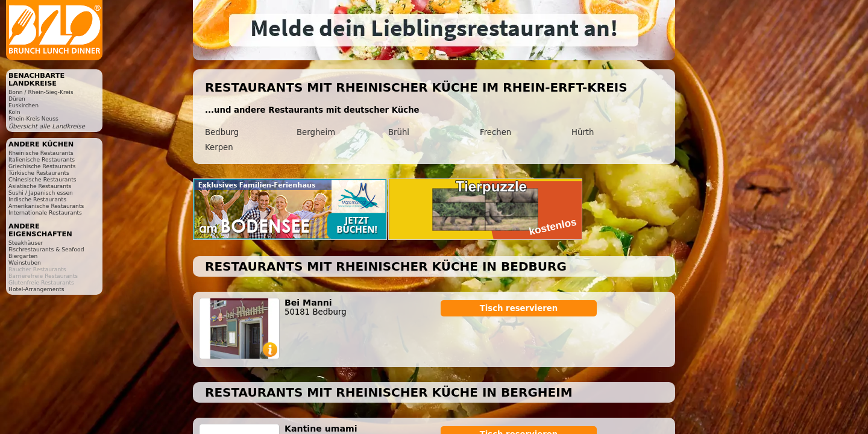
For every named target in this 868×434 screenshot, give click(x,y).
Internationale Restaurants (45, 212)
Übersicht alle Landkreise (47, 126)
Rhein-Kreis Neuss (33, 118)
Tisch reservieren (519, 308)
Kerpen (219, 147)
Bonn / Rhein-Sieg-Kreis (41, 92)
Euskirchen (24, 105)
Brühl (399, 132)
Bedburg (222, 132)
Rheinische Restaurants (41, 153)
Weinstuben (25, 263)
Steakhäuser (26, 243)
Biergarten (23, 256)
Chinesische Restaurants (42, 179)
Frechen (495, 132)
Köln (14, 112)
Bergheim (316, 132)
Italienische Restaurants (42, 159)
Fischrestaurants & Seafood (46, 249)
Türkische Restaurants (39, 173)
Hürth (583, 132)
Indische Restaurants (37, 199)
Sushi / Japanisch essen (41, 193)
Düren (17, 99)
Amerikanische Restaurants (46, 206)
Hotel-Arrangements (36, 289)
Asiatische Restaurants (40, 186)
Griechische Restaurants (42, 166)
